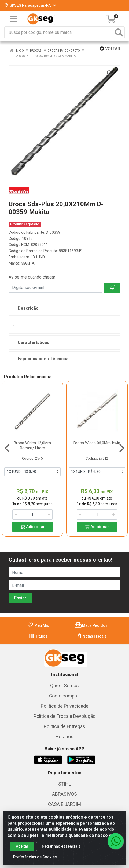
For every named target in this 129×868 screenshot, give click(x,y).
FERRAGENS (64, 835)
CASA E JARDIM (64, 804)
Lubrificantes (64, 845)
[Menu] (13, 19)
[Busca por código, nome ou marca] (59, 32)
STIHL (64, 784)
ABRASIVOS (64, 794)
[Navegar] (7, 448)
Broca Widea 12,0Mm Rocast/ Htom (32, 445)
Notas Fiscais (91, 636)
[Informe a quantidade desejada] (32, 515)
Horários (64, 737)
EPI (64, 825)
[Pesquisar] (119, 32)
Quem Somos (64, 686)
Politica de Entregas (64, 726)
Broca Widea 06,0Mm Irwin (97, 443)
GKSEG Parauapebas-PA (30, 5)
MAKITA (28, 263)
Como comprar (65, 696)
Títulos (38, 636)
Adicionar (32, 527)
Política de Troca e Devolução (64, 716)
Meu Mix (38, 625)
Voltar (110, 49)
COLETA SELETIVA (64, 815)
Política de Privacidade (65, 706)
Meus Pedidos (91, 625)
